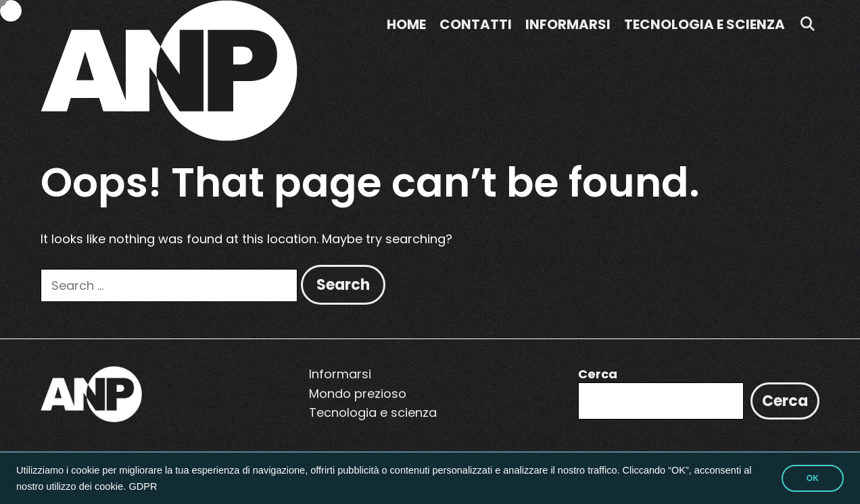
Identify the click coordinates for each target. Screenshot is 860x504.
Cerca (598, 374)
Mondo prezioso (358, 394)
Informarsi (568, 24)
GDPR (143, 486)
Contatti (476, 24)
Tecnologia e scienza (704, 24)
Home (406, 24)
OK (813, 478)
